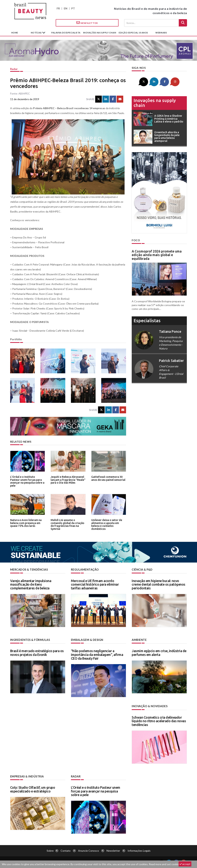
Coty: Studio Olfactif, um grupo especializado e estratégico (33, 789)
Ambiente (139, 640)
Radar (14, 69)
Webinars (161, 33)
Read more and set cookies (165, 864)
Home (15, 33)
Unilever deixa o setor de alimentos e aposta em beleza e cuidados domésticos (106, 524)
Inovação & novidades (150, 706)
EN (66, 8)
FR (58, 8)
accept (185, 864)
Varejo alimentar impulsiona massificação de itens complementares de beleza (31, 584)
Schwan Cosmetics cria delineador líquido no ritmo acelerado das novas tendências (159, 721)
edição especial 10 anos (133, 33)
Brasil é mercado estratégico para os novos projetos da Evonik (37, 652)
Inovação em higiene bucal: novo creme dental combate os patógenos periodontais (159, 584)
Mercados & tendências (29, 570)
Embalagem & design (87, 640)
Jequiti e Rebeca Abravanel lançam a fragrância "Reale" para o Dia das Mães (67, 480)
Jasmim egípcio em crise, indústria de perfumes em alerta (159, 652)
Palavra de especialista (66, 33)
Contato (66, 850)
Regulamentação (85, 570)
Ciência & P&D (142, 570)
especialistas (147, 320)
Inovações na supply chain (100, 33)
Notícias (37, 33)
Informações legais (139, 850)
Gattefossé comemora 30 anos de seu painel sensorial (108, 478)
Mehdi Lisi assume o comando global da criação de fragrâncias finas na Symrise (67, 524)
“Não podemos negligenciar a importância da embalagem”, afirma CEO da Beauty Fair (97, 654)
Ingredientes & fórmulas (30, 640)
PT (73, 8)
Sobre (50, 850)
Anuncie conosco (89, 850)
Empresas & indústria (27, 776)
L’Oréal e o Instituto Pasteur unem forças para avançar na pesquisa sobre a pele (27, 480)
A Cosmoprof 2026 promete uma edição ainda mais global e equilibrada (157, 255)
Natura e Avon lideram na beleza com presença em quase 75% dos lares (25, 523)
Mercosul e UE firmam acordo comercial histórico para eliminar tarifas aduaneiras (95, 584)
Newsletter (87, 23)
